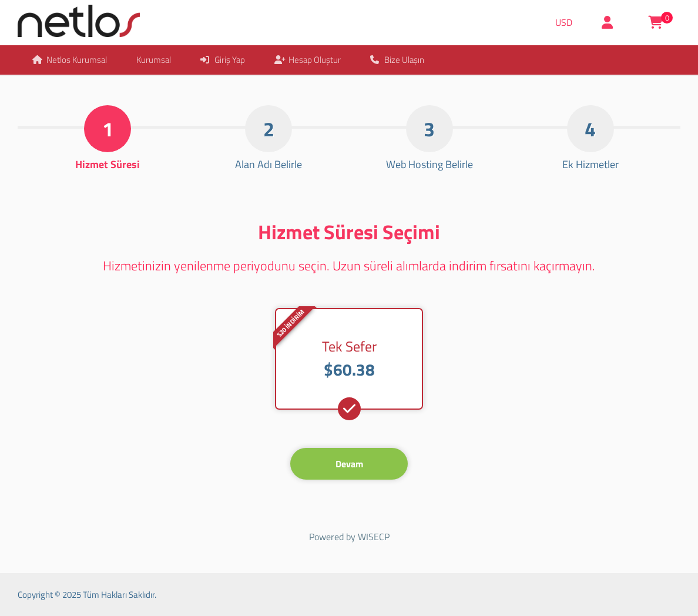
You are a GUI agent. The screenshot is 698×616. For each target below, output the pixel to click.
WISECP (374, 537)
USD (564, 22)
